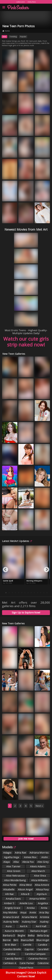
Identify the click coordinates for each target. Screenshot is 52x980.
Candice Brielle (12, 949)
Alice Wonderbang (15, 880)
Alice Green (14, 871)
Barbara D (9, 935)
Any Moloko (10, 912)
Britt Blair (11, 945)
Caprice (29, 949)
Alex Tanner (13, 866)
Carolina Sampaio (35, 954)
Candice (43, 945)
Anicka (31, 908)
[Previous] (5, 570)
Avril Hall (41, 926)
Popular (23, 37)
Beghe (22, 935)
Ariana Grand (11, 917)
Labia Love (21, 2)
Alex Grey (43, 862)
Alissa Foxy (42, 889)
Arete (33, 912)
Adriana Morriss (39, 853)
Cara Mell (43, 949)
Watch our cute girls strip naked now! (26, 342)
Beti (16, 940)
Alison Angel (25, 889)
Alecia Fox (28, 862)
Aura (9, 926)
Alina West (26, 885)
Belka (31, 935)
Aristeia (44, 917)
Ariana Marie (29, 917)
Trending (13, 37)
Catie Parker (27, 963)
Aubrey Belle (11, 922)
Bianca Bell (27, 940)
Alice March (38, 871)
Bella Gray (43, 935)
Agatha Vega (12, 857)
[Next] (47, 570)
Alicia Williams (39, 880)
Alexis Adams (38, 866)
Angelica (43, 903)
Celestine (43, 963)
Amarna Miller (38, 899)
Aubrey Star (29, 922)
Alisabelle (9, 889)
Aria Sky (44, 912)
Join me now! (26, 839)
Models (9, 847)
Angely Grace (13, 908)
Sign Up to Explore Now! (26, 613)
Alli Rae (9, 894)
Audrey (44, 922)
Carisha (11, 954)
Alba (16, 862)
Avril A (24, 926)
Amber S (9, 903)
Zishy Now (32, 2)
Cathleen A (10, 963)
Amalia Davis (13, 899)
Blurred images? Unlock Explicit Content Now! (26, 974)
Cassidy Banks (13, 958)
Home (6, 31)
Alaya (7, 862)
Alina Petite (10, 885)
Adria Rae (21, 853)
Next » (39, 806)
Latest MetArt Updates (17, 541)
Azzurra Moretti (14, 931)
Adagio (7, 853)
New (4, 37)
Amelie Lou (26, 903)
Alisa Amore (42, 885)
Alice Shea (40, 876)
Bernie (7, 940)
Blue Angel (43, 940)
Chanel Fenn (26, 968)
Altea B (25, 894)
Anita (44, 908)
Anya (23, 912)
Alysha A (42, 894)
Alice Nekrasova (15, 876)
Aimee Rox (30, 857)
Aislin (45, 857)
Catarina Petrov (38, 958)
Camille (27, 945)
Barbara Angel (39, 931)
